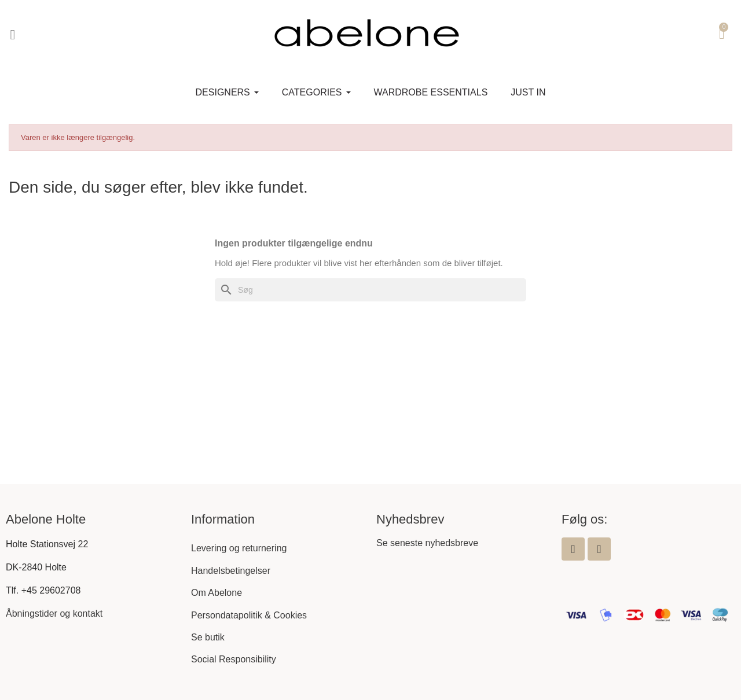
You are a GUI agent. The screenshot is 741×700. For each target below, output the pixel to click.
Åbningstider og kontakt (54, 614)
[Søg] (370, 290)
